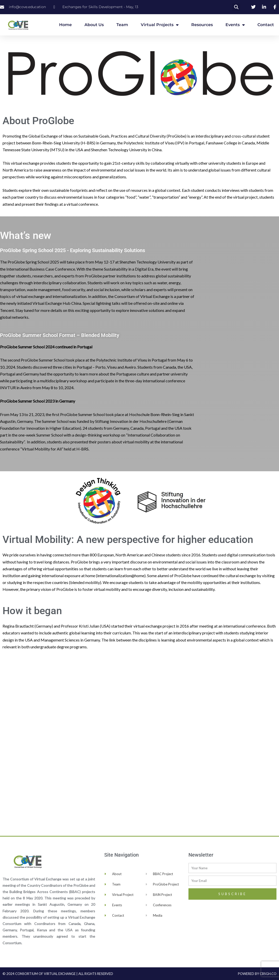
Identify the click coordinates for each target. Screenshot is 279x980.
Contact (266, 25)
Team (122, 25)
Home (65, 25)
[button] (236, 7)
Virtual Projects (160, 25)
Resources (202, 25)
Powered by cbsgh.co (257, 974)
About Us (94, 25)
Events (235, 25)
